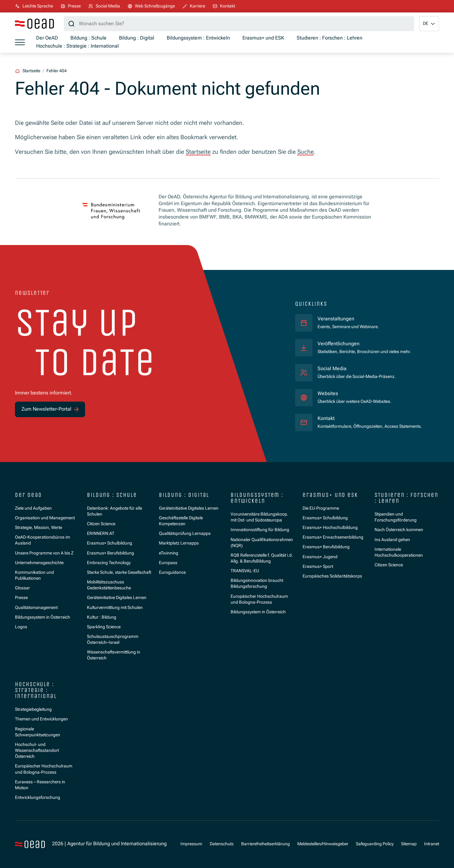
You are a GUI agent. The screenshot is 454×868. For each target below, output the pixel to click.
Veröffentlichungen (339, 344)
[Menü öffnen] (20, 42)
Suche (306, 152)
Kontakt (326, 418)
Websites (328, 394)
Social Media (332, 369)
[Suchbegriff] (239, 24)
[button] (429, 24)
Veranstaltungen (336, 319)
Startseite (198, 152)
